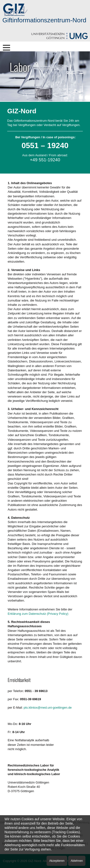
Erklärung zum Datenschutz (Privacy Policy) (38, 614)
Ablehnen (77, 861)
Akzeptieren (57, 861)
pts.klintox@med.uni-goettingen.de (48, 708)
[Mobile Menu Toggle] (6, 48)
